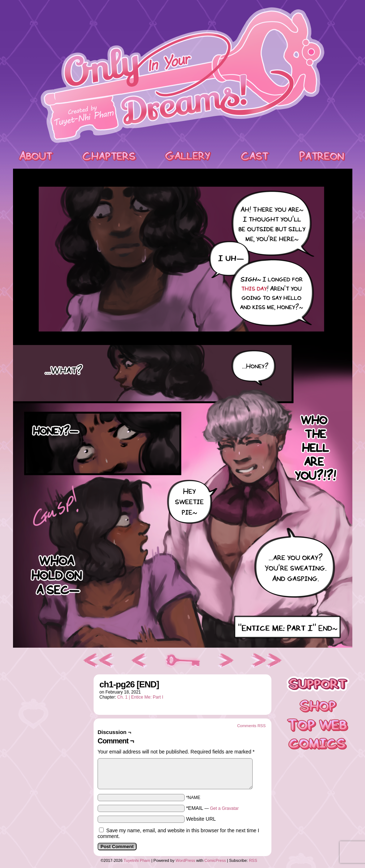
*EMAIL (212, 808)
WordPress (185, 860)
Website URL (201, 819)
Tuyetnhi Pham (137, 860)
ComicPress (215, 860)
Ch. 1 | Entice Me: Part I (140, 697)
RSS (253, 860)
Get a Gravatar (224, 808)
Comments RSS (251, 726)
